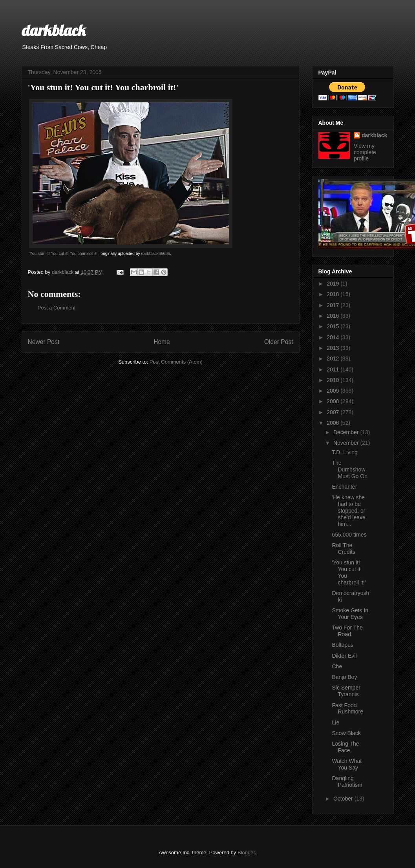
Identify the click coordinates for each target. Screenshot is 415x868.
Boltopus (342, 645)
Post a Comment (57, 308)
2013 (334, 348)
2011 (334, 369)
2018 (334, 294)
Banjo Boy (344, 677)
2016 (334, 316)
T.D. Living (345, 452)
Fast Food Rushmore (347, 709)
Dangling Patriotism (347, 782)
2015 (334, 326)
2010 (334, 380)
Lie (335, 722)
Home (162, 342)
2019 (334, 284)
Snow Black (346, 733)
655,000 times (349, 535)
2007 (334, 412)
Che (337, 666)
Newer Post (44, 342)
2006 (334, 423)
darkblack (54, 30)
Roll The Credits (343, 549)
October (344, 799)
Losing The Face (345, 747)
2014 (334, 337)
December (347, 432)
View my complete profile (365, 152)
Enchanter (344, 487)
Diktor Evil (344, 656)
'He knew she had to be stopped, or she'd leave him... (348, 510)
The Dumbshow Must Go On (349, 469)
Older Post (279, 342)
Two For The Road (347, 631)
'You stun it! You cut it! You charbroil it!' (64, 254)
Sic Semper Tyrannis (346, 691)
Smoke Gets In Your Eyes (350, 614)
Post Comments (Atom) (176, 362)
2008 (334, 401)
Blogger (246, 853)
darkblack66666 (156, 254)
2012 (334, 358)
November (347, 443)
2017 (334, 305)
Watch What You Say (347, 764)
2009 (334, 391)
